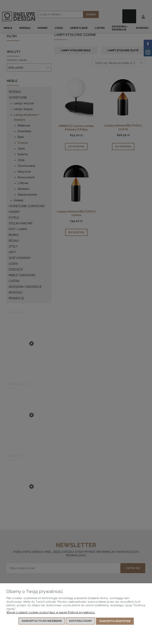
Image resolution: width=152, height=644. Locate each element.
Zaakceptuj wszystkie (115, 621)
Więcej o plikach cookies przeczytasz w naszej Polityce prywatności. (51, 613)
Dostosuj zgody (81, 621)
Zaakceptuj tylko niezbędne (42, 621)
